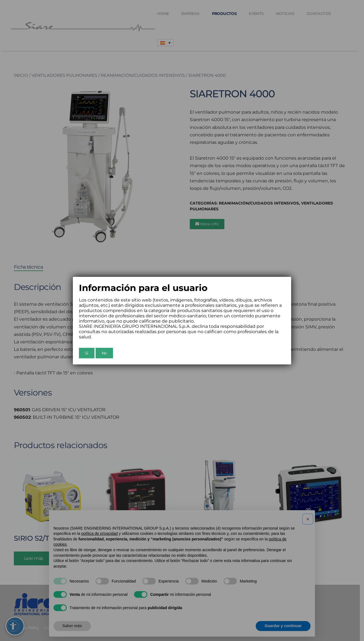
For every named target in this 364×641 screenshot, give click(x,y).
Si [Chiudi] (87, 353)
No (104, 353)
